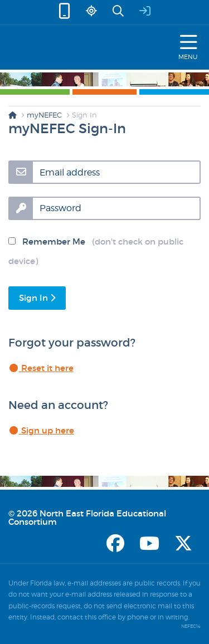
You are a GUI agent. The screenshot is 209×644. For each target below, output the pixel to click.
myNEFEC (44, 115)
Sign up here (41, 430)
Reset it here (41, 368)
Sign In (37, 298)
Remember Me (96, 251)
